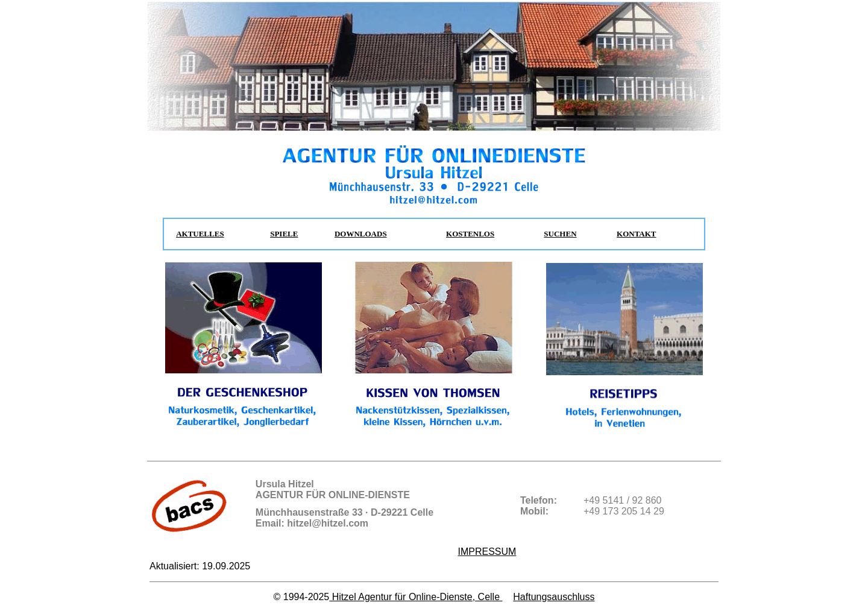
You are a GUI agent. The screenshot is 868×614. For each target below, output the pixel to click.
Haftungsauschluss (554, 597)
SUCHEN (560, 234)
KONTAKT (637, 234)
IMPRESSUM (487, 552)
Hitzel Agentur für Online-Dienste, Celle (416, 597)
